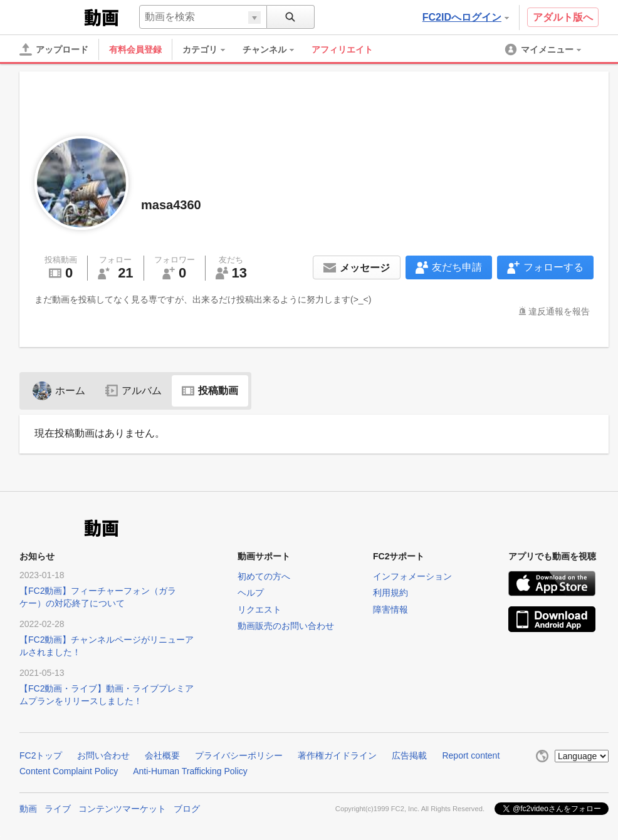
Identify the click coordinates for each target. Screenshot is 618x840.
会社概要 (162, 755)
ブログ (187, 809)
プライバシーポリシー (239, 755)
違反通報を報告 (559, 311)
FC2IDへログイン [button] (466, 17)
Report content (471, 755)
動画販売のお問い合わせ (286, 626)
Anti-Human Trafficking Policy (190, 771)
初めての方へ (264, 576)
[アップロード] (54, 49)
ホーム (59, 391)
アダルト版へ (563, 17)
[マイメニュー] (544, 49)
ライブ (58, 809)
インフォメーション (412, 576)
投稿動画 (210, 391)
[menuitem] (210, 49)
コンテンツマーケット (122, 809)
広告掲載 (409, 755)
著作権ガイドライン (337, 755)
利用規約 (390, 593)
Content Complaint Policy (69, 771)
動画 (28, 809)
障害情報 (390, 609)
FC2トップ (41, 755)
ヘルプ (251, 593)
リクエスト (259, 609)
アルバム (134, 391)
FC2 (50, 16)
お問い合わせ (103, 755)
